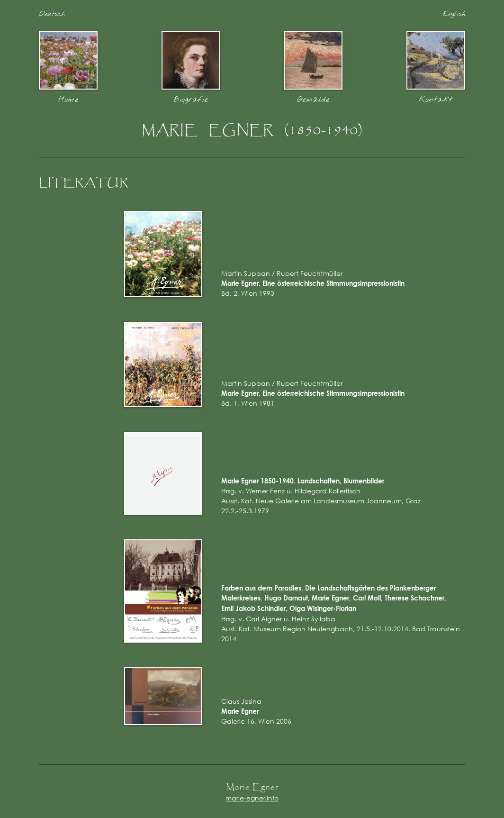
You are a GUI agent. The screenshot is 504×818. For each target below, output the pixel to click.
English (454, 14)
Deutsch (52, 14)
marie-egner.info (252, 798)
